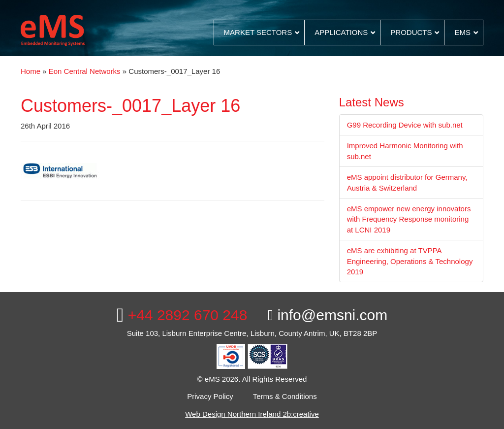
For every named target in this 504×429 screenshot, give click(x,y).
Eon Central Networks (85, 71)
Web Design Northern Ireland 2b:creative (252, 414)
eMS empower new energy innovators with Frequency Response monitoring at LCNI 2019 (409, 219)
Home (31, 71)
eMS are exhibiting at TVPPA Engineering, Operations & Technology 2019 (410, 261)
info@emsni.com (328, 315)
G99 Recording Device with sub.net (405, 125)
